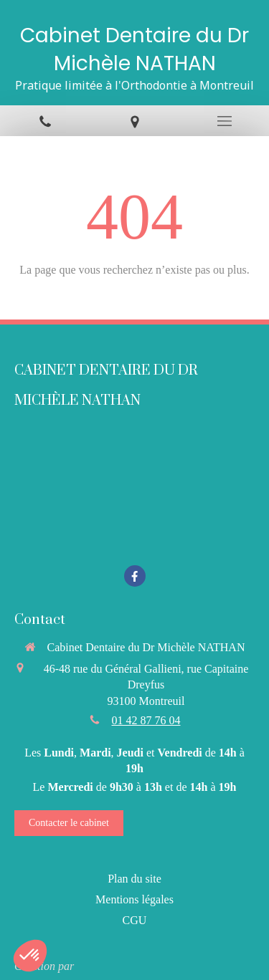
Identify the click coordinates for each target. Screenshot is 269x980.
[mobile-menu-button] (224, 121)
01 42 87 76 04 (146, 720)
